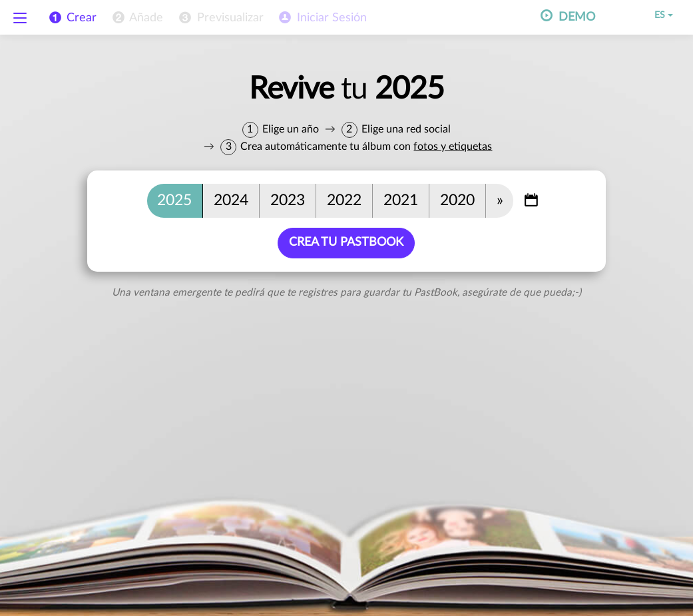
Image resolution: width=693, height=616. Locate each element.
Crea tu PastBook (347, 242)
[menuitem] (136, 18)
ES (654, 15)
